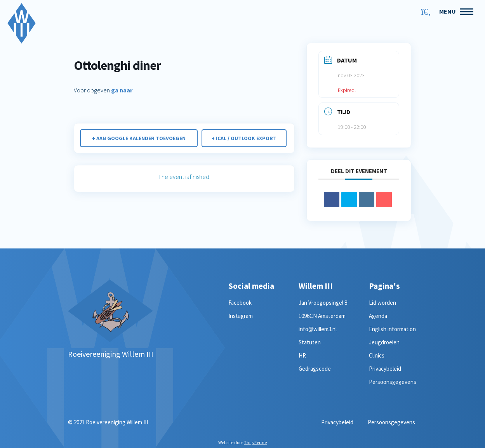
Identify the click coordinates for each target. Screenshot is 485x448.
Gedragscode (315, 369)
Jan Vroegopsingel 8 (323, 303)
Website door (242, 442)
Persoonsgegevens (393, 382)
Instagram (241, 316)
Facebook (240, 303)
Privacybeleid (385, 369)
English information (392, 329)
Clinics (377, 355)
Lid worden (382, 303)
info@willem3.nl (318, 329)
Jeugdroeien (384, 342)
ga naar (122, 90)
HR (302, 355)
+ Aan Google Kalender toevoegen (138, 138)
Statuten (310, 342)
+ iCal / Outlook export (245, 138)
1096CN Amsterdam (322, 316)
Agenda (378, 316)
